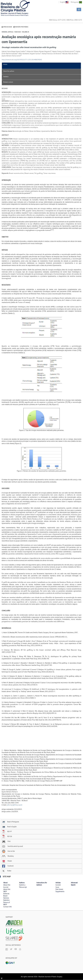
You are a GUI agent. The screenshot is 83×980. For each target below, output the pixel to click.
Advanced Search (74, 884)
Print (6, 841)
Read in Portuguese (10, 822)
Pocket (7, 861)
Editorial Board (6, 895)
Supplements (60, 891)
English (64, 2)
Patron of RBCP (7, 903)
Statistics (6, 77)
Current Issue (58, 886)
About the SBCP (7, 890)
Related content (8, 82)
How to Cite (8, 851)
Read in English (9, 827)
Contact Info (8, 907)
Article (5, 64)
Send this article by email (12, 846)
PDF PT (7, 832)
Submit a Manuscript (23, 886)
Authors (22, 883)
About (5, 883)
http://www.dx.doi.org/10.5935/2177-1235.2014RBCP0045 (22, 60)
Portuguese (76, 2)
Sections (6, 898)
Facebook (8, 866)
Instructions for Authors (42, 884)
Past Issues (59, 889)
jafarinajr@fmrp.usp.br (15, 805)
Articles (58, 883)
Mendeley (8, 856)
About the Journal (7, 886)
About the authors (9, 71)
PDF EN (7, 836)
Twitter (7, 871)
